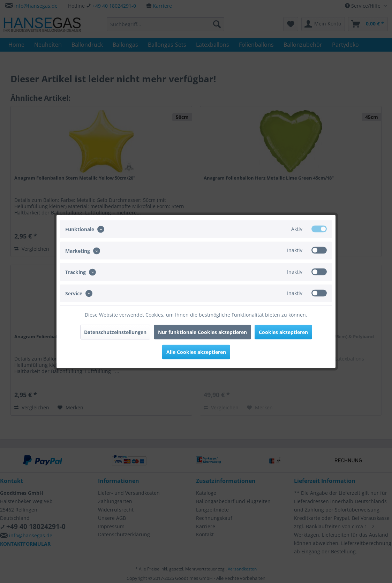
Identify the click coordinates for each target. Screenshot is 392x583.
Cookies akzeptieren (283, 332)
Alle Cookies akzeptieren (196, 352)
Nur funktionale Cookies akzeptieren (202, 332)
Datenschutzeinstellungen (115, 332)
